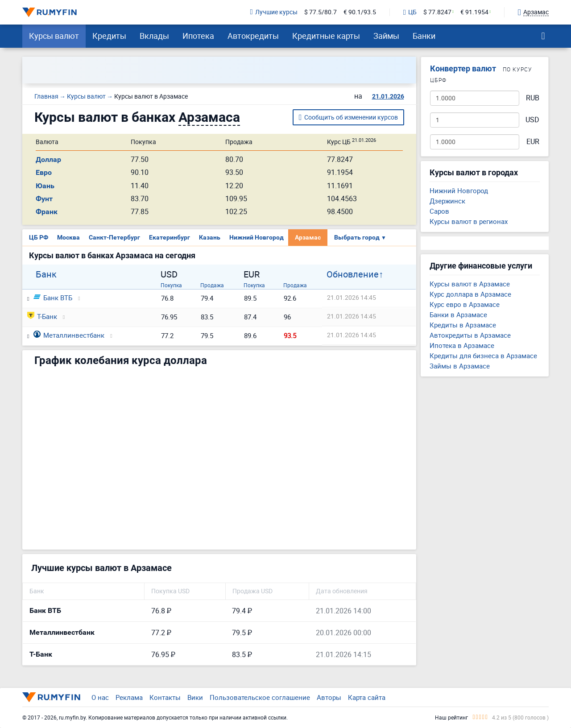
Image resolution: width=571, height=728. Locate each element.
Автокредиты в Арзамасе (470, 335)
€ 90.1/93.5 (360, 12)
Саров (439, 211)
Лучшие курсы (274, 12)
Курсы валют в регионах (469, 221)
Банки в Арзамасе (458, 314)
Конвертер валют (463, 68)
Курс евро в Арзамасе (465, 304)
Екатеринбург (170, 237)
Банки (424, 36)
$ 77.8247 (437, 12)
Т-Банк (42, 316)
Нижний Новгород (257, 237)
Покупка (171, 285)
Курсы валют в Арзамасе (470, 284)
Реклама (129, 697)
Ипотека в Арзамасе (462, 345)
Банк (46, 274)
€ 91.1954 (474, 12)
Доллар (48, 159)
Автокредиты (253, 36)
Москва (68, 237)
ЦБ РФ (39, 237)
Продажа (212, 285)
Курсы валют (54, 36)
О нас (100, 697)
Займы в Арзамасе (460, 366)
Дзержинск (447, 201)
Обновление (353, 274)
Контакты (165, 697)
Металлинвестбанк (69, 335)
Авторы (329, 697)
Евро (44, 172)
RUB (533, 98)
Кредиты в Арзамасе (463, 325)
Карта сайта (367, 697)
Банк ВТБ (53, 298)
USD (532, 120)
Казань (210, 237)
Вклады (154, 36)
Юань (45, 186)
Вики (195, 697)
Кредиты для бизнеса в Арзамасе (483, 356)
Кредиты (109, 36)
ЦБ (410, 12)
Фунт (44, 199)
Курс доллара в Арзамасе (470, 294)
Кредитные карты (326, 36)
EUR (533, 142)
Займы (386, 36)
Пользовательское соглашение (260, 697)
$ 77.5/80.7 (321, 12)
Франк (47, 212)
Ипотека (198, 36)
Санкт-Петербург (114, 237)
